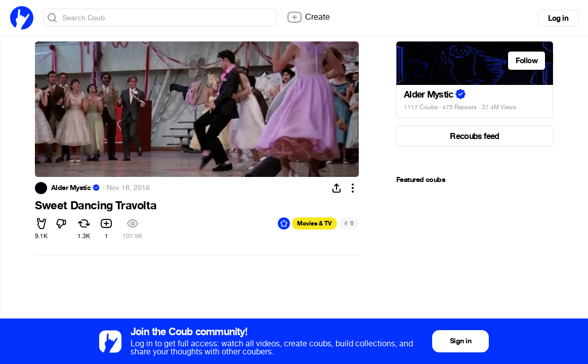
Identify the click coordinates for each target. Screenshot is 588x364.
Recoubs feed (474, 136)
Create (308, 17)
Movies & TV (314, 223)
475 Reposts (459, 107)
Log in (558, 18)
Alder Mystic (71, 188)
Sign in (460, 341)
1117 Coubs (421, 107)
